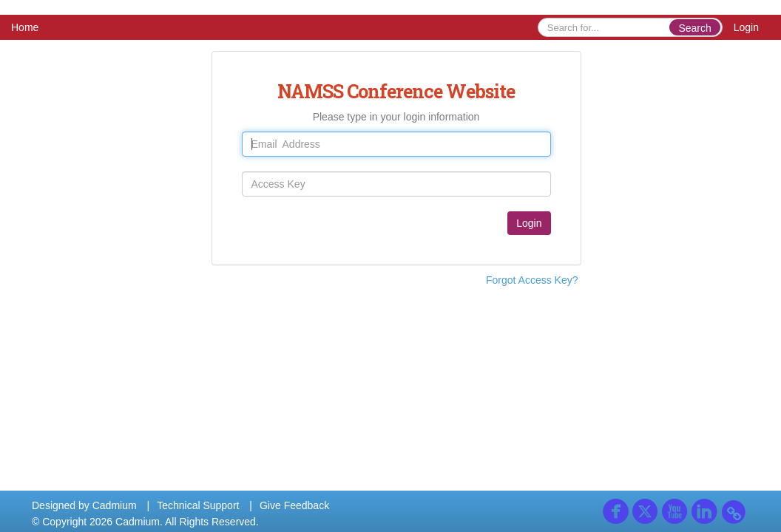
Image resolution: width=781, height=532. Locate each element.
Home (25, 27)
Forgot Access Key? (532, 280)
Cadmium (115, 505)
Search (694, 28)
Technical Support (198, 505)
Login (746, 27)
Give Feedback (294, 505)
